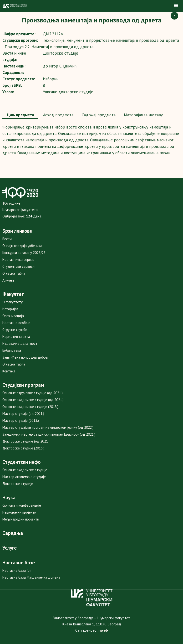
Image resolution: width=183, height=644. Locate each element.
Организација (13, 316)
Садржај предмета (98, 115)
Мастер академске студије (24, 477)
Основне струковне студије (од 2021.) (33, 393)
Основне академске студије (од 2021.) (33, 400)
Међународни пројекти (21, 519)
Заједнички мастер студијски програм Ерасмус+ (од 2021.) (49, 434)
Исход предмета (57, 115)
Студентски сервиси (18, 266)
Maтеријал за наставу (143, 115)
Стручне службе (15, 330)
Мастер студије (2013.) (21, 420)
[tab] (20, 115)
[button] (176, 6)
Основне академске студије (25, 470)
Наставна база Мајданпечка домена (31, 577)
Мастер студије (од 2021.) (23, 414)
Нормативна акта (16, 337)
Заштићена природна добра (25, 357)
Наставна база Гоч (17, 570)
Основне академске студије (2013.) (30, 407)
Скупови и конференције (22, 505)
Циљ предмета (20, 115)
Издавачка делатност (20, 343)
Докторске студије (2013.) (23, 448)
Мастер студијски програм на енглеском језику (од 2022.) (48, 427)
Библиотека (12, 350)
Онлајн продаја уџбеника (22, 246)
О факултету (13, 302)
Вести (7, 239)
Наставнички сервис (18, 260)
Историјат (10, 309)
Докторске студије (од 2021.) (26, 441)
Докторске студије (18, 484)
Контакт (9, 371)
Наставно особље (16, 323)
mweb (103, 630)
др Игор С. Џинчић (60, 66)
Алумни (8, 280)
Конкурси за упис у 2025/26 (24, 253)
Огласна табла (14, 273)
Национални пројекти (19, 512)
